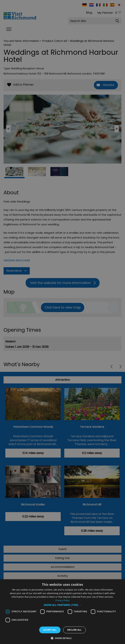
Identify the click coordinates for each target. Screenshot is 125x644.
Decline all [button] (74, 630)
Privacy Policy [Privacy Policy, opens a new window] (62, 600)
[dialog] (62, 612)
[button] (63, 605)
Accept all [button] (50, 630)
